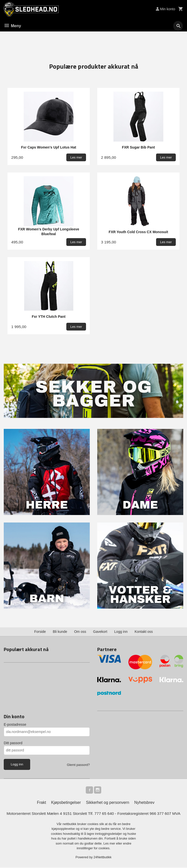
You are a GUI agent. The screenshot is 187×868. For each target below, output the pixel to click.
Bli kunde (60, 632)
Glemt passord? (78, 765)
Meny (12, 26)
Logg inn (121, 632)
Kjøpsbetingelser (66, 803)
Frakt (41, 803)
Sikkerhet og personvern (108, 803)
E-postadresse (15, 724)
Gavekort (100, 632)
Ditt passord (13, 743)
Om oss (80, 632)
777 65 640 (104, 814)
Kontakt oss (144, 632)
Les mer (110, 844)
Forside (40, 632)
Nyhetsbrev (144, 803)
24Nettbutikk (102, 858)
